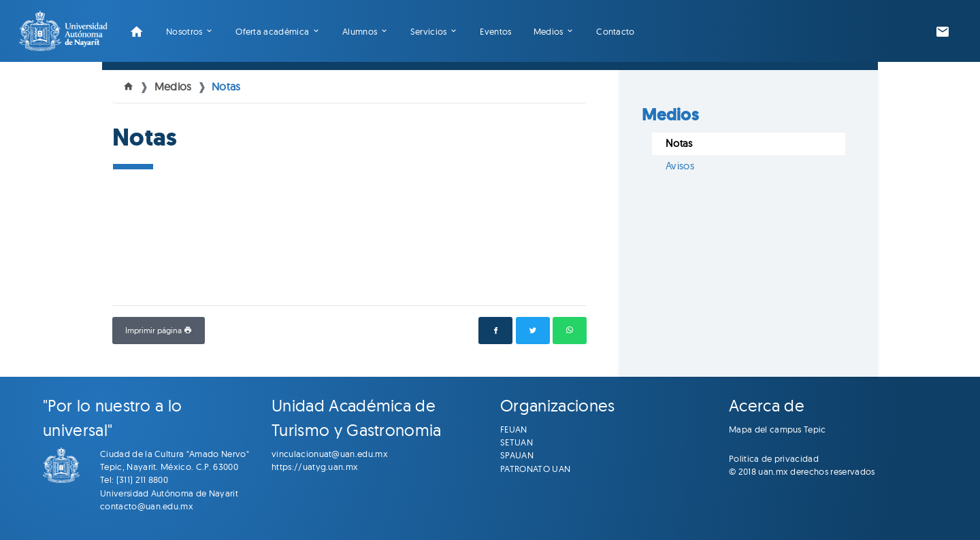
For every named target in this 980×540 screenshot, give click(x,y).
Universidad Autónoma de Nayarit (169, 493)
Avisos (680, 166)
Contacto (616, 31)
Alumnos (360, 31)
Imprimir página (159, 330)
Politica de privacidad (774, 458)
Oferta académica (272, 31)
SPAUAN (517, 455)
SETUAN (517, 442)
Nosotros (184, 31)
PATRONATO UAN (535, 469)
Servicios (429, 31)
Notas (226, 86)
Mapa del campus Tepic (778, 429)
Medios (549, 31)
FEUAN (514, 429)
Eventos (495, 31)
